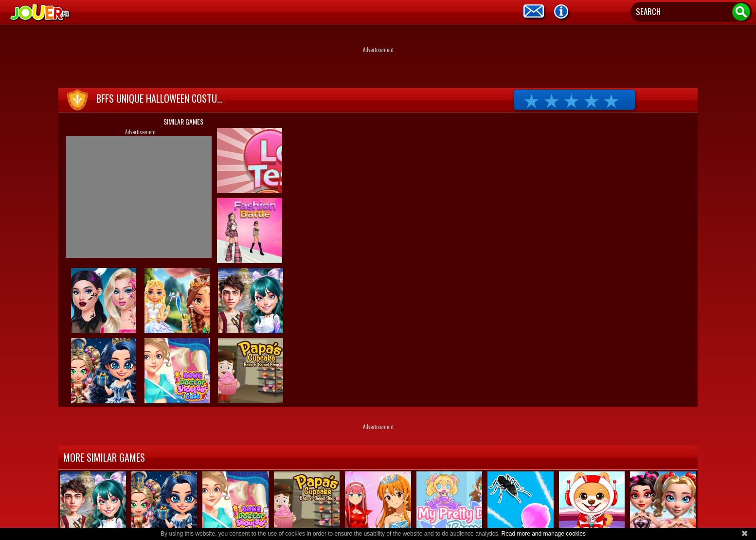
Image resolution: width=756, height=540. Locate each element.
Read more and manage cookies (543, 534)
